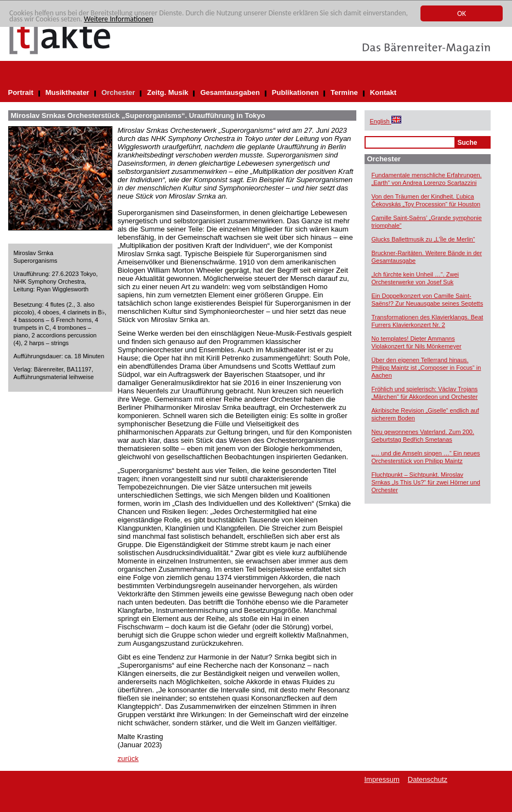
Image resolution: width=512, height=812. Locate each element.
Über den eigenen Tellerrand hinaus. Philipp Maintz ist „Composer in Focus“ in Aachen (426, 368)
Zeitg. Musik (167, 92)
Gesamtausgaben (230, 92)
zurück (128, 759)
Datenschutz (428, 779)
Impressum (382, 779)
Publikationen (295, 92)
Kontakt (383, 92)
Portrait (21, 92)
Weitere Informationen (118, 19)
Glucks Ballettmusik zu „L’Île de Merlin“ (423, 239)
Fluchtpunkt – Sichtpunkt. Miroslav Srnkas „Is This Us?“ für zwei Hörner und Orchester (426, 482)
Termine (344, 92)
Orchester (118, 92)
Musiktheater (67, 92)
